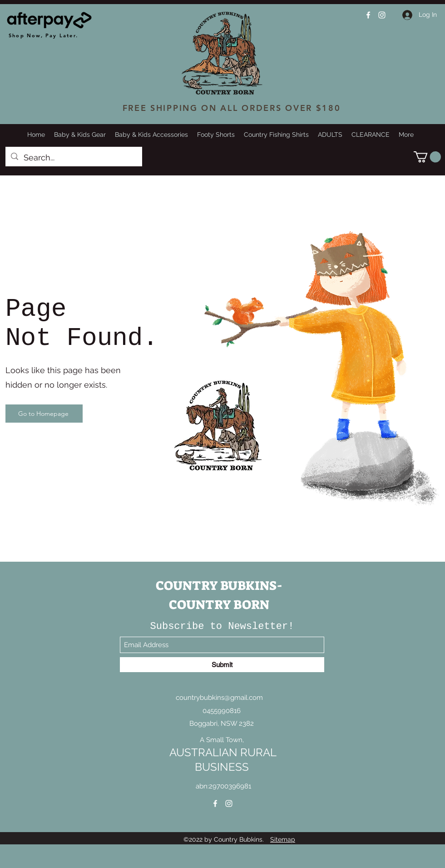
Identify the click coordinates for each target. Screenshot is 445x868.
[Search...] (73, 158)
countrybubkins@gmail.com (219, 698)
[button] (427, 157)
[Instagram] (382, 15)
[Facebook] (368, 15)
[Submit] (222, 665)
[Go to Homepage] (44, 414)
